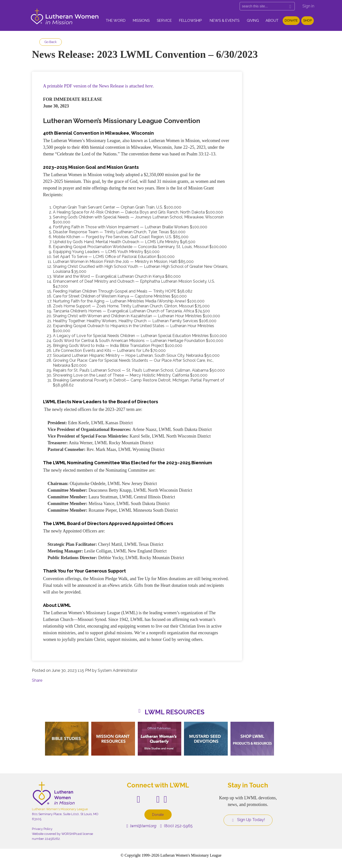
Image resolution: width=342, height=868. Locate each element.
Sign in (308, 6)
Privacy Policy (42, 829)
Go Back (51, 42)
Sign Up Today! (248, 820)
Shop (308, 20)
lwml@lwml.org (141, 826)
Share (37, 680)
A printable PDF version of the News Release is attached (99, 86)
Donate (291, 20)
